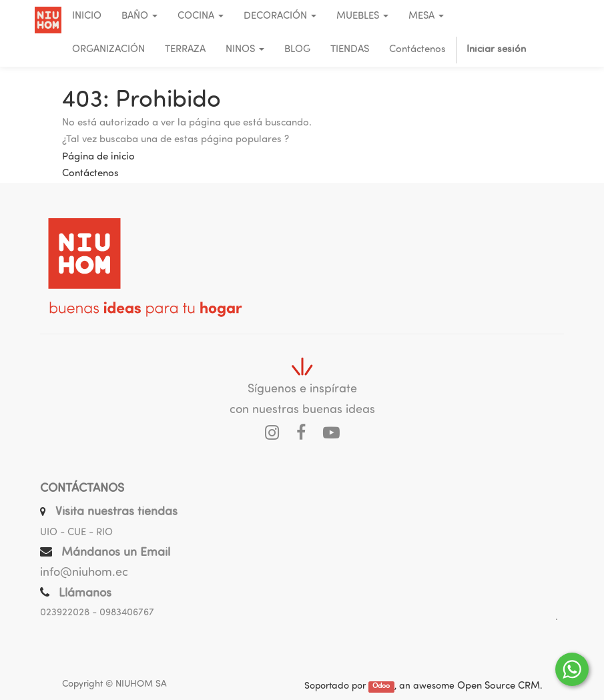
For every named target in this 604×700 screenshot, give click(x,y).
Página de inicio (98, 157)
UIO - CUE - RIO (76, 533)
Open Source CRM (499, 686)
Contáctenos (90, 174)
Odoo (381, 687)
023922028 (65, 613)
